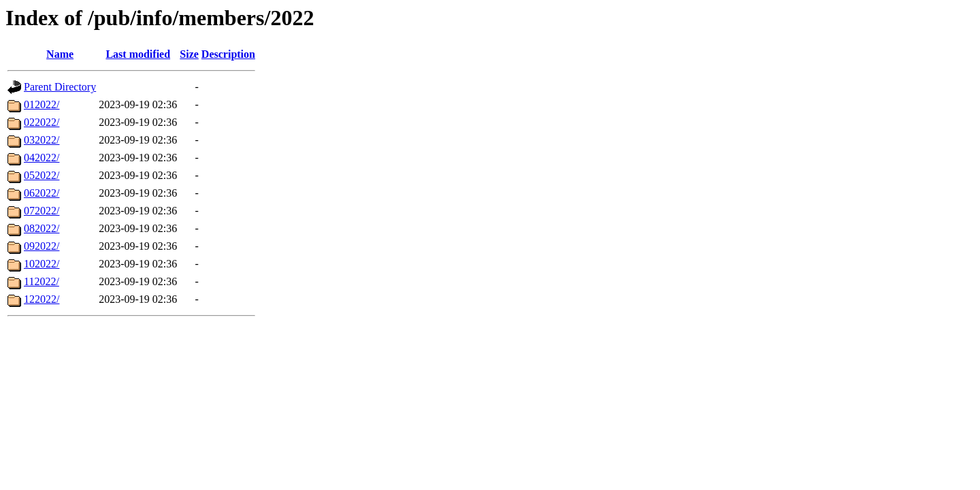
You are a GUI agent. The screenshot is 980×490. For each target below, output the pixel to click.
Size (189, 54)
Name (60, 54)
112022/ (42, 281)
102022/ (42, 264)
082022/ (42, 228)
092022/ (42, 246)
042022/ (42, 158)
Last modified (138, 54)
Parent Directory (60, 87)
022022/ (42, 122)
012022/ (42, 104)
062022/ (42, 193)
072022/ (42, 211)
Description (228, 54)
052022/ (42, 175)
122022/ (42, 299)
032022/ (42, 140)
